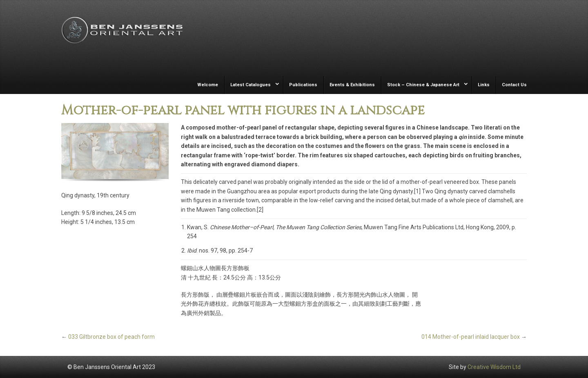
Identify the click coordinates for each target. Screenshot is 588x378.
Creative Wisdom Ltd (494, 367)
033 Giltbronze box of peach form (111, 337)
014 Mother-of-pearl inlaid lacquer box (471, 337)
